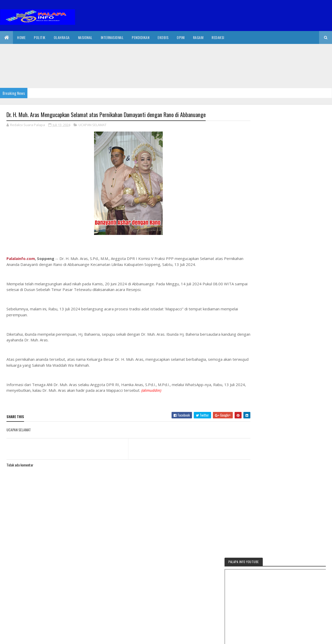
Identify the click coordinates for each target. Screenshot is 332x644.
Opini (181, 37)
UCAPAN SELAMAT (92, 125)
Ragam (198, 37)
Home (21, 37)
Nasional (85, 37)
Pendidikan (141, 37)
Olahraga (62, 37)
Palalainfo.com (21, 259)
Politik (40, 37)
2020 (25, 637)
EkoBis (163, 37)
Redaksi (218, 37)
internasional (112, 37)
